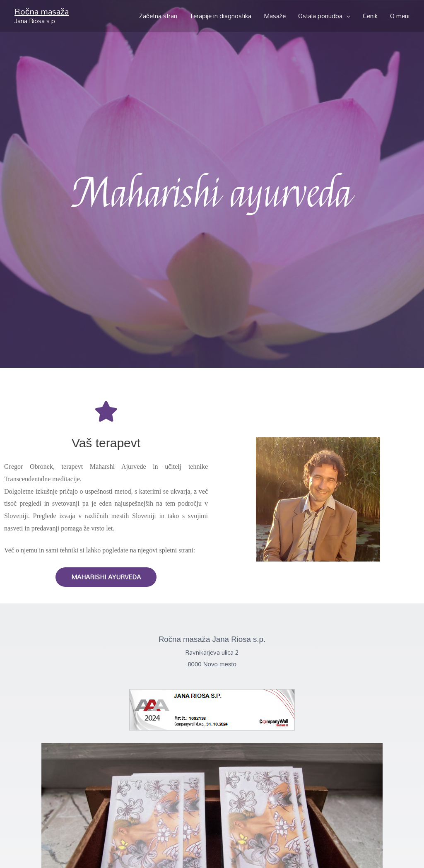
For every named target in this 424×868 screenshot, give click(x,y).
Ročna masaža (42, 11)
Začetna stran (158, 16)
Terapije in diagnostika (220, 16)
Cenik (370, 16)
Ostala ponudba (320, 16)
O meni (400, 16)
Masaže (275, 16)
